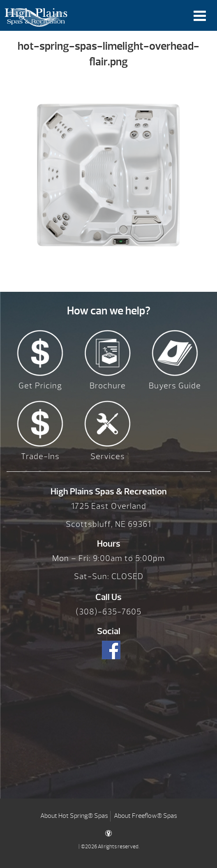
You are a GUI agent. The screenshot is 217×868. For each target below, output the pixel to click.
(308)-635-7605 (108, 612)
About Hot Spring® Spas (74, 816)
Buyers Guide (175, 386)
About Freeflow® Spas (145, 816)
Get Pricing (40, 386)
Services (108, 456)
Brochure (108, 386)
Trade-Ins (40, 456)
